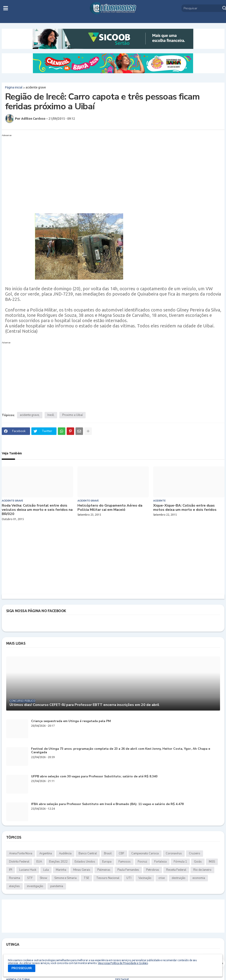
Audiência (65, 853)
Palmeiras (104, 870)
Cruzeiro (195, 853)
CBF (121, 853)
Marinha (61, 870)
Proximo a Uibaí (73, 415)
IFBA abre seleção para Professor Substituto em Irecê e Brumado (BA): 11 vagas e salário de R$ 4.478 (107, 804)
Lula (46, 870)
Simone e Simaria (65, 878)
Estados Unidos (85, 862)
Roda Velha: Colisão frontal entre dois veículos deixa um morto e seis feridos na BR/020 (37, 510)
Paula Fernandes (128, 870)
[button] (6, 8)
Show (43, 878)
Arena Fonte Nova (21, 853)
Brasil (108, 853)
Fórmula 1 (180, 862)
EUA (39, 862)
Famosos (125, 862)
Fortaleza (160, 862)
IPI (11, 870)
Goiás (198, 862)
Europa (107, 862)
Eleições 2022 (58, 862)
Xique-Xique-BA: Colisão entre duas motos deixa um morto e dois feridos (185, 508)
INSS (212, 862)
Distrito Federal (19, 862)
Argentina (46, 853)
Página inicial (14, 87)
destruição (179, 878)
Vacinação (145, 878)
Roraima (15, 878)
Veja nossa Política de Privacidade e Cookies (123, 963)
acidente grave (36, 87)
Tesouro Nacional (108, 878)
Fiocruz (142, 862)
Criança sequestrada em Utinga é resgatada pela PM (71, 721)
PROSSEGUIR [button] (22, 968)
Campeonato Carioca (145, 853)
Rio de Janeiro (202, 870)
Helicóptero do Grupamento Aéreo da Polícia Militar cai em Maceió (110, 508)
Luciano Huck (28, 870)
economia (199, 878)
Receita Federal (176, 870)
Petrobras (153, 870)
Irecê (51, 415)
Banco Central (88, 853)
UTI (129, 878)
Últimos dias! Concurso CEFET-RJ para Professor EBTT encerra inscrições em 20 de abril (84, 705)
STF (30, 878)
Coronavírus (174, 853)
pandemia (57, 886)
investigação (35, 886)
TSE (86, 878)
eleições (14, 886)
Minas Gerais (82, 870)
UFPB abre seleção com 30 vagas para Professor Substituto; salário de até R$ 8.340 (94, 777)
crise (162, 878)
